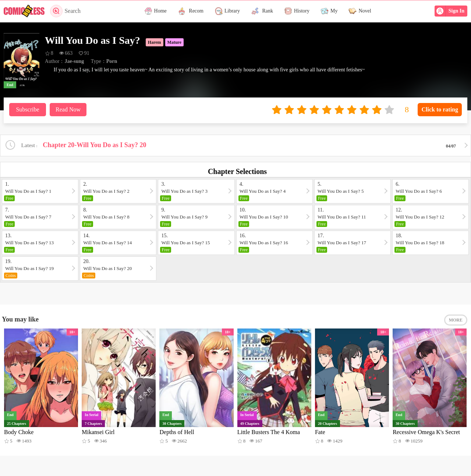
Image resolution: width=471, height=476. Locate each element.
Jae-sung (74, 61)
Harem (155, 42)
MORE (456, 320)
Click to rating (440, 109)
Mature (174, 42)
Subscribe (27, 109)
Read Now (68, 109)
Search (65, 11)
